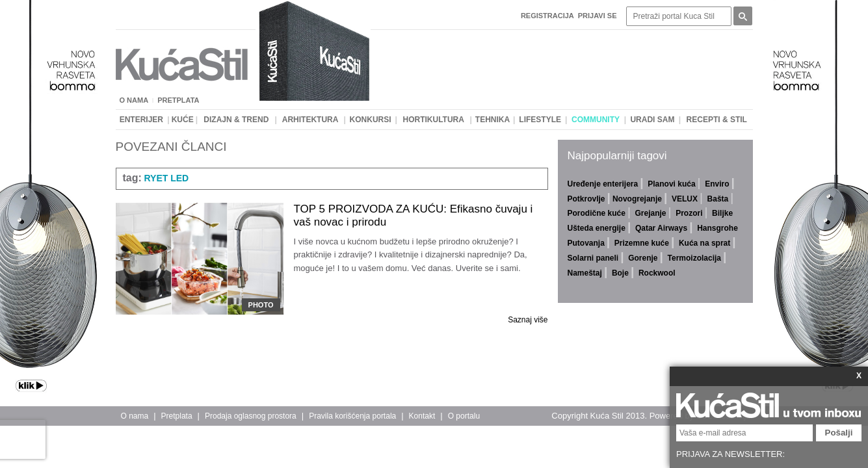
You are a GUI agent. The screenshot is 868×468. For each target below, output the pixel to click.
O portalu (464, 416)
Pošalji (839, 433)
